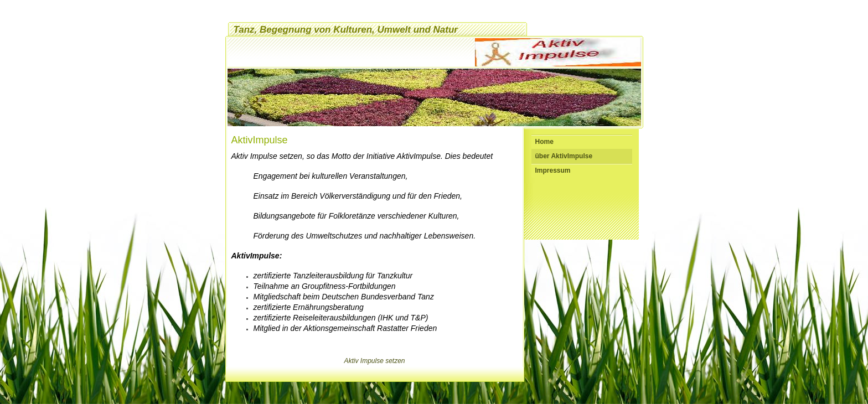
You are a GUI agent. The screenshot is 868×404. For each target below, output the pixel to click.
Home (544, 142)
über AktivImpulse (564, 156)
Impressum (553, 170)
